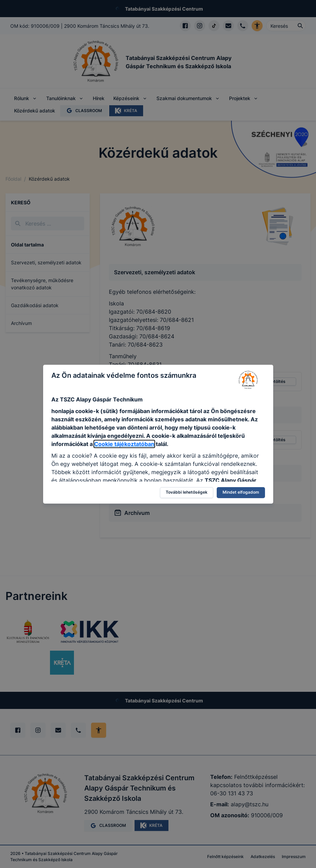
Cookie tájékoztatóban (124, 444)
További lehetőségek (187, 492)
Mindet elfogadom (241, 492)
